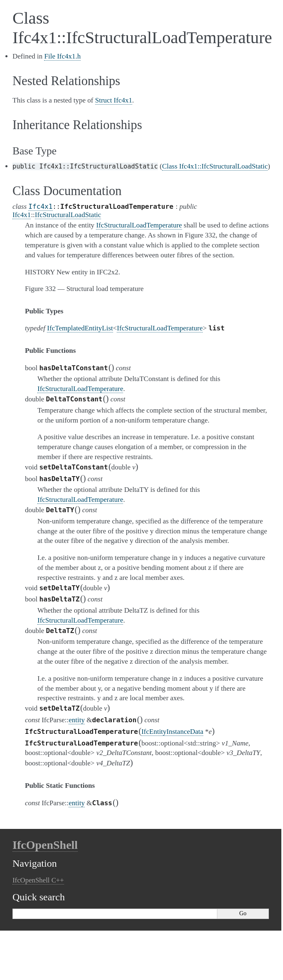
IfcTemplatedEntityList (80, 328)
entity (77, 720)
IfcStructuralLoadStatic (68, 215)
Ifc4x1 (40, 207)
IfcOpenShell (45, 845)
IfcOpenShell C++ (38, 880)
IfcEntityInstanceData (172, 732)
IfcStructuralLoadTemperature (160, 328)
